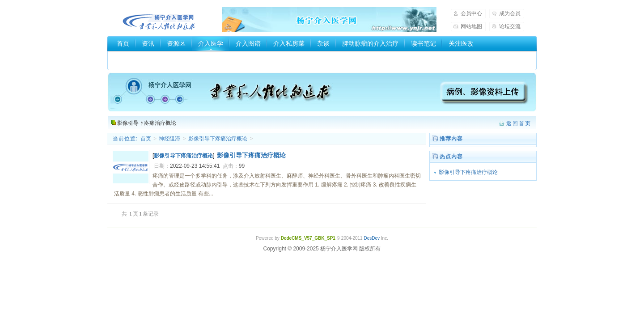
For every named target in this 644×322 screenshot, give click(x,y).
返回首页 (519, 123)
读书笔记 (424, 43)
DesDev (372, 238)
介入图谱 (248, 43)
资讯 (148, 43)
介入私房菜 (289, 43)
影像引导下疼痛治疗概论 (147, 123)
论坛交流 (510, 26)
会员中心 (471, 13)
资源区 (176, 43)
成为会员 (510, 13)
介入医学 (211, 43)
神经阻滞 (169, 139)
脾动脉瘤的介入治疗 (370, 43)
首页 (123, 43)
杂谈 (323, 43)
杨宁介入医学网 (159, 20)
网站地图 (471, 26)
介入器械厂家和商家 (145, 59)
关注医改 (461, 43)
